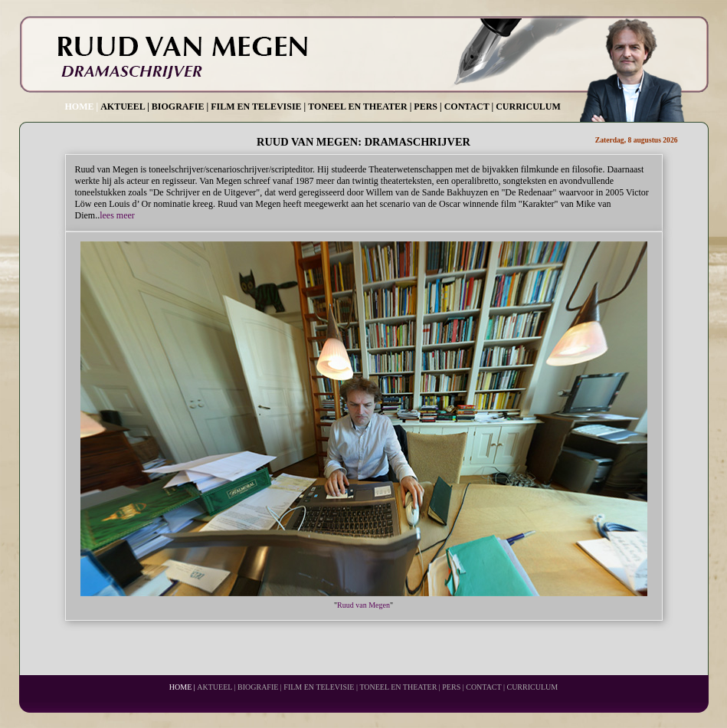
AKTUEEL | (125, 107)
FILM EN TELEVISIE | (258, 107)
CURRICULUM (528, 107)
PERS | (427, 107)
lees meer (117, 215)
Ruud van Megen (363, 605)
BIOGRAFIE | (180, 107)
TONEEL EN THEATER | (360, 107)
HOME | (82, 107)
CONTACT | (469, 107)
